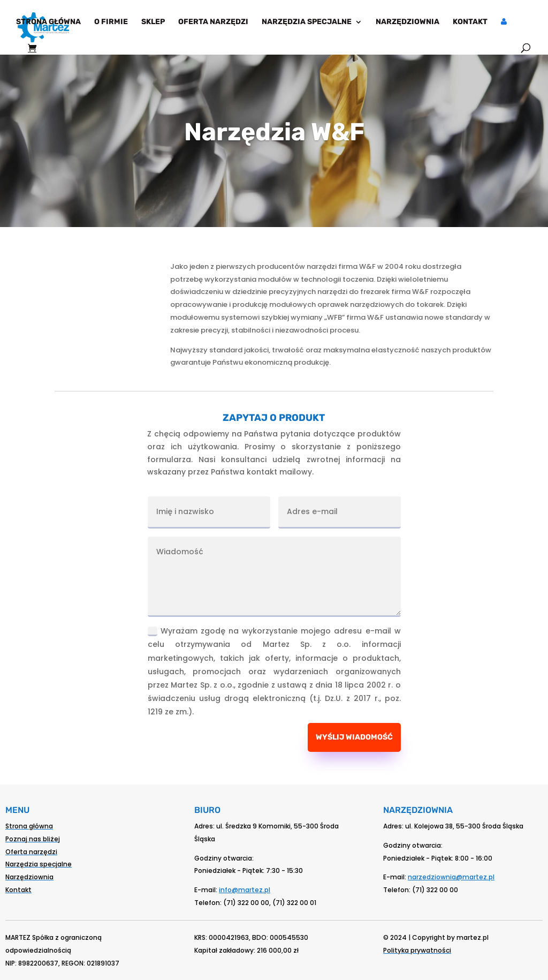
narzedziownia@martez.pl (451, 877)
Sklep (153, 22)
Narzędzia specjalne (307, 22)
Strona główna (48, 22)
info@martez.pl (245, 890)
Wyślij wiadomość (354, 737)
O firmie (111, 22)
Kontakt (470, 22)
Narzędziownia (408, 22)
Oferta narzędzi (213, 22)
